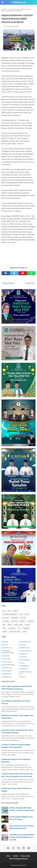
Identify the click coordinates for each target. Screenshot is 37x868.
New (4, 625)
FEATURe (6, 618)
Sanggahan (26, 628)
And (9, 611)
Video (24, 632)
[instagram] (13, 849)
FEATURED (14, 618)
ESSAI (27, 614)
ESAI (21, 614)
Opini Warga (12, 628)
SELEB (5, 632)
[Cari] (34, 3)
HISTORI (23, 618)
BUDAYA (15, 611)
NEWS (10, 625)
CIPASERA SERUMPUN (10, 614)
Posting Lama (30, 283)
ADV (4, 611)
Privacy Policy (25, 856)
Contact (15, 856)
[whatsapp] (31, 273)
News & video (18, 625)
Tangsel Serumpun (15, 632)
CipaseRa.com (23, 865)
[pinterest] (23, 273)
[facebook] (6, 273)
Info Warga (6, 621)
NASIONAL (31, 621)
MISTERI (22, 621)
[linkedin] (24, 849)
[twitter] (14, 273)
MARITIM (14, 621)
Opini (4, 628)
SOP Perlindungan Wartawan (18, 859)
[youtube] (29, 849)
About (8, 856)
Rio (19, 628)
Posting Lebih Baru (8, 283)
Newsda (27, 625)
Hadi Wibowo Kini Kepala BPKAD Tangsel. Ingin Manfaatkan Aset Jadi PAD (22, 837)
